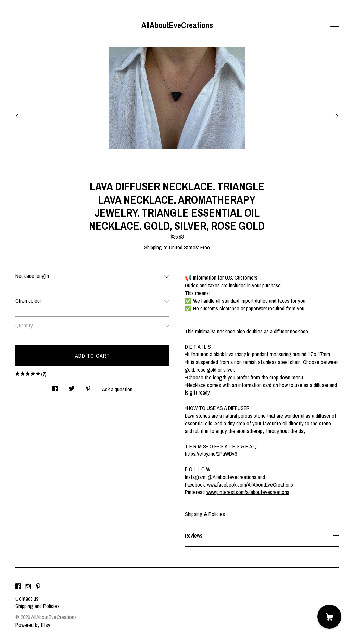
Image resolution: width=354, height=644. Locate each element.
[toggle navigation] (334, 24)
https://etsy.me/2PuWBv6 (211, 454)
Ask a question (117, 389)
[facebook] (18, 587)
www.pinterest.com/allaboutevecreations (248, 492)
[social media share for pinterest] (88, 387)
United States (184, 247)
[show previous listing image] (33, 114)
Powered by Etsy (33, 625)
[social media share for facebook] (55, 387)
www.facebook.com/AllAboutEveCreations (250, 485)
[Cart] (329, 617)
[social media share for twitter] (72, 387)
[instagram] (28, 587)
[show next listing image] (321, 114)
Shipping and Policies (37, 606)
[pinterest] (38, 587)
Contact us (27, 598)
